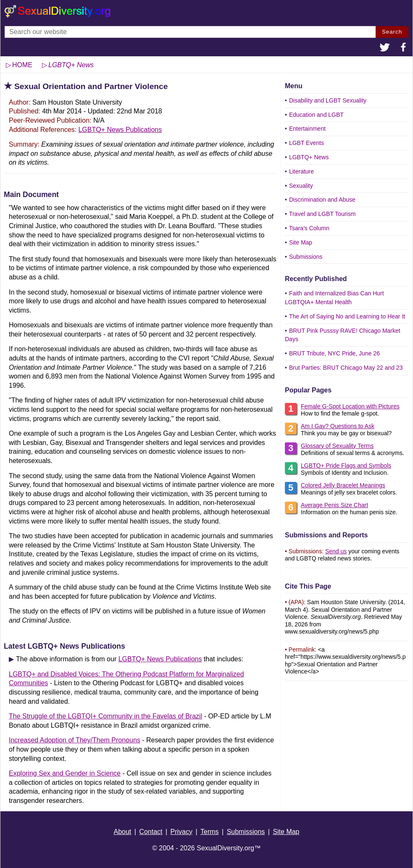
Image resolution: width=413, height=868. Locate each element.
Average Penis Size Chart (334, 505)
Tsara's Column (309, 228)
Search (392, 32)
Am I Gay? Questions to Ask (338, 426)
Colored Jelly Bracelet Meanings (343, 485)
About (122, 832)
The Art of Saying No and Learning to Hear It (347, 316)
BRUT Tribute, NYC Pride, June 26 (334, 353)
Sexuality (301, 186)
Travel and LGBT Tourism (322, 214)
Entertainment (307, 129)
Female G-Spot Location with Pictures (350, 406)
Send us (336, 551)
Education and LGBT (316, 115)
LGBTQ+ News (309, 157)
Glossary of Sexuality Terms (337, 446)
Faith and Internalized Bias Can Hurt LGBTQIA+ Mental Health (334, 298)
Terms (210, 832)
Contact (151, 832)
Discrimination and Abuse (322, 200)
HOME (22, 65)
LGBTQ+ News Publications (120, 130)
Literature (301, 171)
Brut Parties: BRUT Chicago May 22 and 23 (346, 368)
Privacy (182, 832)
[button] (385, 48)
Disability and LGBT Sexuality (328, 100)
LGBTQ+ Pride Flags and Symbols (346, 466)
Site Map (301, 242)
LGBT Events (306, 143)
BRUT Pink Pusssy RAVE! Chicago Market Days (343, 335)
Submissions (306, 257)
